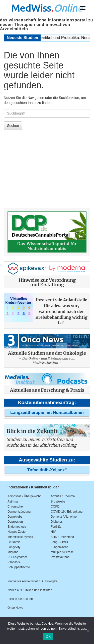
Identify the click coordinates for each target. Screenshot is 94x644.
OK (48, 637)
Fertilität (56, 527)
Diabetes (57, 522)
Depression (15, 522)
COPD (55, 507)
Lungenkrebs (60, 547)
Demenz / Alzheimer (64, 517)
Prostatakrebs (60, 557)
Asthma (13, 502)
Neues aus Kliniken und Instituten (30, 590)
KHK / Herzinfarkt (63, 537)
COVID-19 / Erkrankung (67, 512)
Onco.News (15, 608)
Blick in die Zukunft (20, 599)
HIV (53, 532)
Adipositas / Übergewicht (24, 496)
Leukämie (14, 542)
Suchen (13, 126)
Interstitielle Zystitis (20, 537)
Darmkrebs (15, 517)
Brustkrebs (58, 502)
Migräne (13, 552)
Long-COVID (60, 542)
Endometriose (17, 527)
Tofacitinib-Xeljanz (47, 470)
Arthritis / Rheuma (63, 496)
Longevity (14, 547)
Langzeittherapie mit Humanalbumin (47, 413)
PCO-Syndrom (17, 557)
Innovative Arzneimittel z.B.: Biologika (32, 581)
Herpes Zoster (17, 532)
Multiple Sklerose (62, 552)
